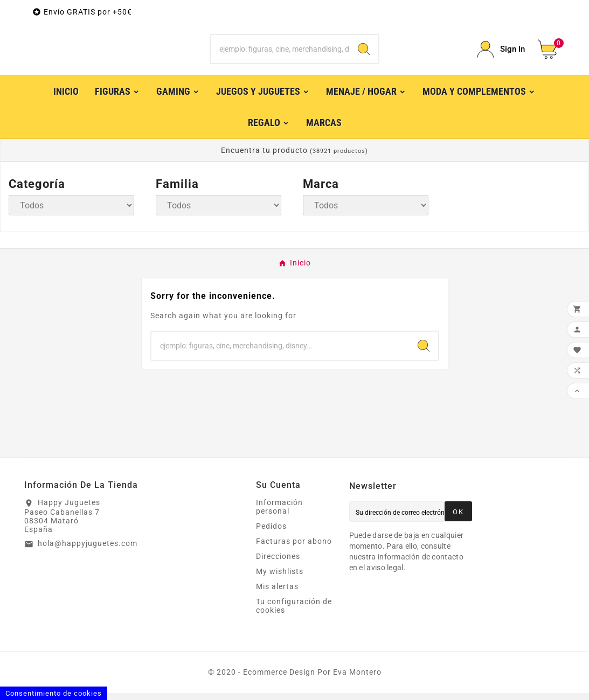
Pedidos (271, 533)
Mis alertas (277, 593)
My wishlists (280, 578)
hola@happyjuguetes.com (88, 550)
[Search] (364, 53)
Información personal (279, 514)
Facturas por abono (294, 548)
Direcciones (278, 563)
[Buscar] (280, 53)
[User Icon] (501, 53)
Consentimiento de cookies (54, 693)
